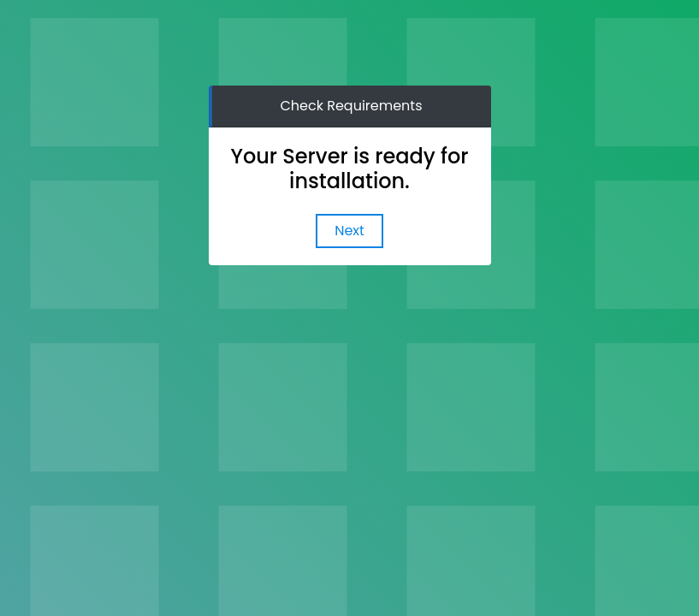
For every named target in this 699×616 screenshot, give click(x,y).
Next (349, 231)
